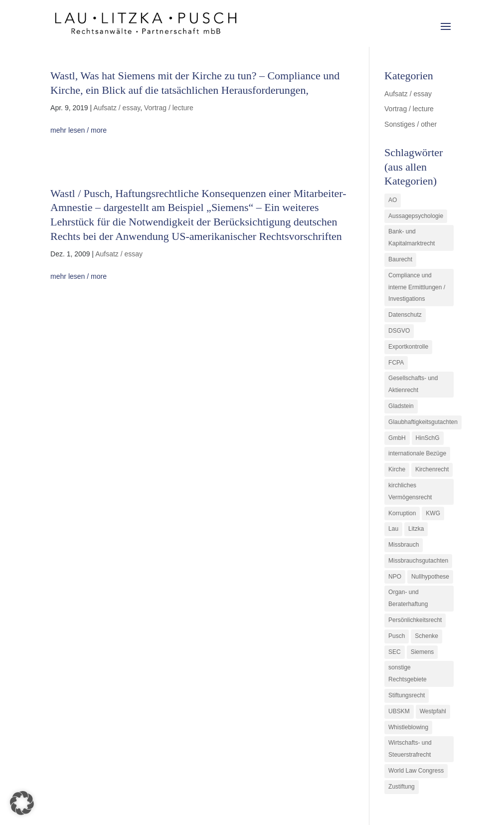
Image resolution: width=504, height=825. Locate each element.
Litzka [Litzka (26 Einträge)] (416, 529)
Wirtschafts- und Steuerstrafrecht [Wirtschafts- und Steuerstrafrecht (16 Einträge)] (410, 749)
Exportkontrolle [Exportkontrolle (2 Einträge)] (408, 347)
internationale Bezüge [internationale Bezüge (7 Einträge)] (417, 453)
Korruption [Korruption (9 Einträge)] (402, 513)
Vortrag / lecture (169, 108)
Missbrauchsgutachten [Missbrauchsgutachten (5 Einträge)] (418, 561)
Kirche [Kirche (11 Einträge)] (397, 469)
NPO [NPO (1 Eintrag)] (395, 577)
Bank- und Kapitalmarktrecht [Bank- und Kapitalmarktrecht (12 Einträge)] (412, 237)
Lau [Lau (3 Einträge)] (393, 529)
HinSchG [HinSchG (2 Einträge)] (428, 438)
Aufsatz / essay (117, 108)
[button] (22, 803)
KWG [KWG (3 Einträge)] (433, 513)
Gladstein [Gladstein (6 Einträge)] (401, 406)
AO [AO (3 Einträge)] (393, 200)
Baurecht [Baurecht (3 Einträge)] (400, 259)
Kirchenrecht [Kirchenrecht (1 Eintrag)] (432, 469)
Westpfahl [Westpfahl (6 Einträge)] (433, 711)
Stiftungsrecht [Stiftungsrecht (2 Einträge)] (407, 695)
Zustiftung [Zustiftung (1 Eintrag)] (402, 787)
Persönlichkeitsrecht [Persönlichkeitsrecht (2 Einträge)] (415, 620)
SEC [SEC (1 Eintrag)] (395, 652)
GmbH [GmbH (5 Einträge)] (397, 438)
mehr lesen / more (79, 130)
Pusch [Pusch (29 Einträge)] (397, 636)
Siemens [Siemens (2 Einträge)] (422, 652)
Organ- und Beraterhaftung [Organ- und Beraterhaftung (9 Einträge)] (408, 598)
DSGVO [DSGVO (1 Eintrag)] (399, 331)
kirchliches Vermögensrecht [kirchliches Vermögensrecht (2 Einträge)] (410, 491)
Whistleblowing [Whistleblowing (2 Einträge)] (408, 727)
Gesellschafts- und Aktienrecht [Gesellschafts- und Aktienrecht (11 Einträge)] (413, 384)
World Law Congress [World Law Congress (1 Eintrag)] (416, 771)
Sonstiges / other (411, 124)
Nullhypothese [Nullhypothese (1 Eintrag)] (430, 577)
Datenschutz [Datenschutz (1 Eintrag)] (405, 315)
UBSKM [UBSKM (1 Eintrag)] (399, 711)
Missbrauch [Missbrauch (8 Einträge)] (404, 545)
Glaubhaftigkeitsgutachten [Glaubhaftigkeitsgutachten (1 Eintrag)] (423, 422)
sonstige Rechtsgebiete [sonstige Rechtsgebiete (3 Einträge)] (408, 673)
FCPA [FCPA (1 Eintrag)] (396, 363)
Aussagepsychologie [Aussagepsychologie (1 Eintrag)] (416, 216)
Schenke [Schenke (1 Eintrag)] (426, 636)
